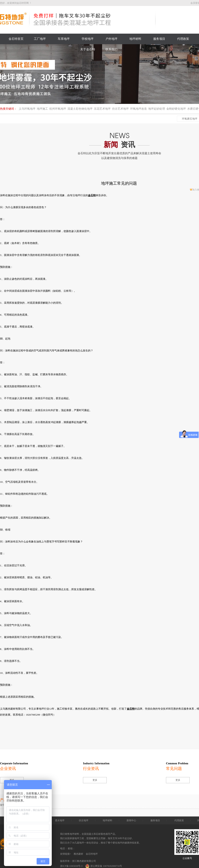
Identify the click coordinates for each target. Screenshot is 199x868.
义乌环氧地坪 (27, 109)
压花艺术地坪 (102, 109)
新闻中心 (131, 820)
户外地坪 (111, 39)
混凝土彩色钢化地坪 (80, 109)
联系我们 (111, 49)
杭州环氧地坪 (58, 109)
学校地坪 (88, 39)
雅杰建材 (78, 854)
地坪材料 (135, 39)
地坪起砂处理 (157, 109)
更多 (95, 780)
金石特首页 (16, 39)
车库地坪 (64, 39)
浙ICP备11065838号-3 (71, 866)
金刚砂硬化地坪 (176, 109)
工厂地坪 (40, 39)
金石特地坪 (92, 854)
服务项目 (159, 39)
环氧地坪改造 (139, 109)
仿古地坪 (84, 820)
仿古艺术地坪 (120, 109)
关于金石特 (88, 49)
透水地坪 (60, 820)
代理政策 (183, 39)
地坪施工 (42, 109)
